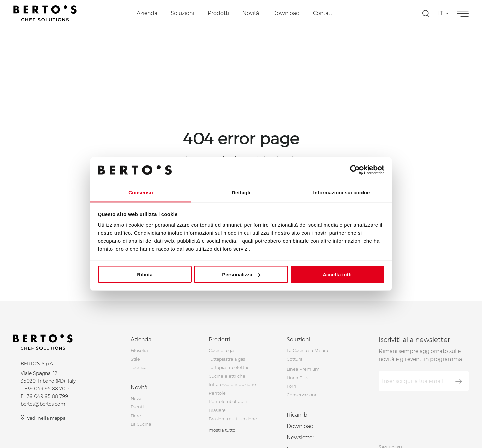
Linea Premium (303, 369)
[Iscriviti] (459, 381)
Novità (251, 13)
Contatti (323, 13)
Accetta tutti (337, 274)
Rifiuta (145, 274)
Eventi (137, 407)
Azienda (147, 13)
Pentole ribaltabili (228, 401)
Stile (135, 359)
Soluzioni (182, 13)
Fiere (136, 416)
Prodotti (218, 13)
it (441, 13)
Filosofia (139, 350)
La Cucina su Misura (307, 350)
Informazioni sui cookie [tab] (342, 192)
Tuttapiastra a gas (227, 359)
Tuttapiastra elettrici (229, 367)
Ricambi (298, 415)
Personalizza (241, 274)
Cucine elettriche (227, 376)
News (136, 398)
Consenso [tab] (140, 192)
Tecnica (138, 367)
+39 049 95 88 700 (47, 389)
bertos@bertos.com (43, 404)
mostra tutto (222, 430)
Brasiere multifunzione (233, 419)
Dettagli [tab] (241, 192)
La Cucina (141, 424)
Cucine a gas (222, 350)
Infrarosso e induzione (232, 384)
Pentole (217, 393)
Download (286, 13)
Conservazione (302, 395)
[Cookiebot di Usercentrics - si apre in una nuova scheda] (355, 170)
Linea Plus (297, 378)
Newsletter (300, 437)
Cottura (294, 359)
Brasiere (217, 410)
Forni (292, 386)
